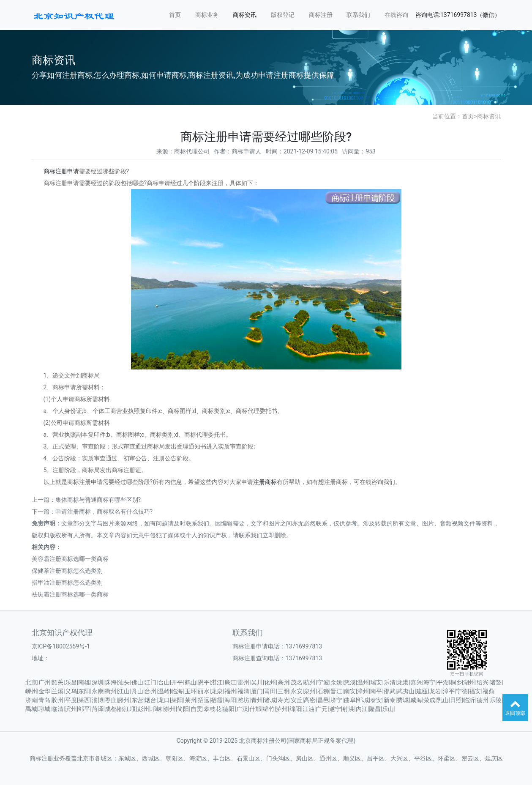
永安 (297, 691)
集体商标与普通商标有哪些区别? (98, 500)
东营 (137, 700)
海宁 (429, 682)
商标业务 (207, 15)
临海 (177, 691)
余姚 (336, 682)
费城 (403, 700)
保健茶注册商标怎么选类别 (67, 571)
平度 (71, 700)
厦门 (257, 691)
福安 (475, 691)
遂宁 (335, 709)
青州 (257, 700)
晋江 (336, 691)
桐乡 (456, 682)
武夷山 (406, 691)
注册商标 (265, 482)
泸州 (282, 709)
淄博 (98, 700)
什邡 (255, 709)
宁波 (323, 682)
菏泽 (98, 709)
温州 (363, 682)
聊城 (44, 709)
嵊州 (31, 691)
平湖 (443, 682)
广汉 (242, 709)
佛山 (137, 682)
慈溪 (350, 682)
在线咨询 (396, 15)
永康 (98, 691)
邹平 (84, 709)
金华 (44, 691)
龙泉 (217, 691)
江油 (308, 709)
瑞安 (376, 682)
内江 (362, 709)
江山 (124, 691)
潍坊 (243, 700)
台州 (150, 691)
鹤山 (191, 682)
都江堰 (127, 709)
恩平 (204, 682)
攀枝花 (213, 709)
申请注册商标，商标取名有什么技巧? (104, 511)
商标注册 (321, 15)
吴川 (257, 682)
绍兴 (483, 682)
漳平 (449, 691)
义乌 (71, 691)
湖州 (469, 682)
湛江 (217, 682)
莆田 (270, 691)
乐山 (388, 709)
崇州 (170, 709)
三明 (284, 691)
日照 (456, 700)
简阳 (183, 709)
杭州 (310, 682)
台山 (164, 682)
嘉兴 (416, 682)
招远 (204, 700)
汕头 (124, 682)
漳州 (363, 691)
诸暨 (496, 682)
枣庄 (111, 700)
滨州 (71, 709)
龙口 (164, 700)
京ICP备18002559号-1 (61, 646)
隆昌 (375, 709)
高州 (284, 682)
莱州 (191, 700)
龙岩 (435, 691)
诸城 (270, 700)
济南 (31, 700)
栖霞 (217, 700)
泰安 (376, 700)
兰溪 (57, 691)
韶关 (57, 682)
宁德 (462, 691)
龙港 (403, 682)
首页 (175, 15)
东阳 (84, 691)
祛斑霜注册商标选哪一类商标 (70, 594)
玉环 (191, 691)
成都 (111, 709)
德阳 (229, 709)
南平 (376, 691)
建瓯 (422, 691)
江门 (150, 682)
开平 (177, 682)
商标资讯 (245, 15)
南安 (350, 691)
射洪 (348, 709)
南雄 (84, 682)
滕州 (124, 700)
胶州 (57, 700)
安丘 (297, 700)
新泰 (390, 700)
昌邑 (323, 700)
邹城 (363, 700)
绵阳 (295, 709)
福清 (243, 691)
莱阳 (177, 700)
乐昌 (71, 682)
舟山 (137, 691)
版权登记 (283, 15)
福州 (230, 691)
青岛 (44, 700)
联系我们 (358, 15)
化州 (270, 682)
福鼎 (488, 691)
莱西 (84, 700)
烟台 (150, 700)
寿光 (284, 700)
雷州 (243, 682)
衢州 (111, 691)
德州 (483, 700)
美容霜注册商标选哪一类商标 (70, 559)
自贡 (196, 709)
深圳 (98, 682)
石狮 (323, 691)
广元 (322, 709)
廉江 (230, 682)
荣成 (429, 700)
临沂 (469, 700)
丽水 (204, 691)
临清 (57, 709)
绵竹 (269, 709)
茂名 (297, 682)
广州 (44, 682)
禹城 (31, 709)
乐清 (390, 682)
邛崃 (156, 709)
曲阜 (350, 700)
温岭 (164, 691)
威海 (416, 700)
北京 (31, 682)
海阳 (230, 700)
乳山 (443, 700)
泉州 (310, 691)
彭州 (143, 709)
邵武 (390, 691)
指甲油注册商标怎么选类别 (67, 583)
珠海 (111, 682)
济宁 (336, 700)
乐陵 (496, 700)
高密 (310, 700)
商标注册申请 (61, 171)
